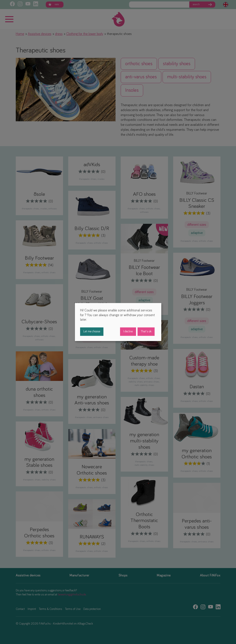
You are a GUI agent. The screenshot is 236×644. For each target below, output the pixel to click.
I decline (128, 331)
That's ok (146, 331)
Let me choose (92, 331)
